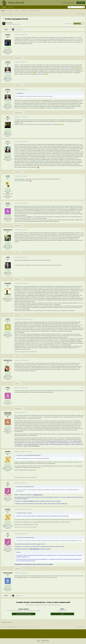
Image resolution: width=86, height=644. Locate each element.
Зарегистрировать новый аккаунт (24, 614)
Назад (6, 29)
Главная (4, 8)
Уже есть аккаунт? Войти (69, 3)
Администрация (24, 11)
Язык (39, 640)
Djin (8, 117)
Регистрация (81, 3)
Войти (62, 614)
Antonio (8, 62)
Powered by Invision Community (43, 642)
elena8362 (8, 283)
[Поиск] (75, 7)
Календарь (10, 11)
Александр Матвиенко (8, 413)
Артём (8, 203)
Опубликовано (21, 35)
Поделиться (68, 24)
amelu (8, 176)
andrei (8, 319)
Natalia (8, 35)
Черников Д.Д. (8, 230)
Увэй (8, 257)
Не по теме (18, 24)
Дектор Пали (8, 360)
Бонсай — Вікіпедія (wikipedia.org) (32, 446)
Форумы (3, 11)
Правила (17, 11)
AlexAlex (8, 451)
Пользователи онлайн (35, 11)
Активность (11, 7)
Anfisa (8, 388)
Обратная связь (45, 640)
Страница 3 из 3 (19, 29)
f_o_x (8, 141)
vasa (11, 23)
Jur (8, 483)
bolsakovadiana (8, 573)
